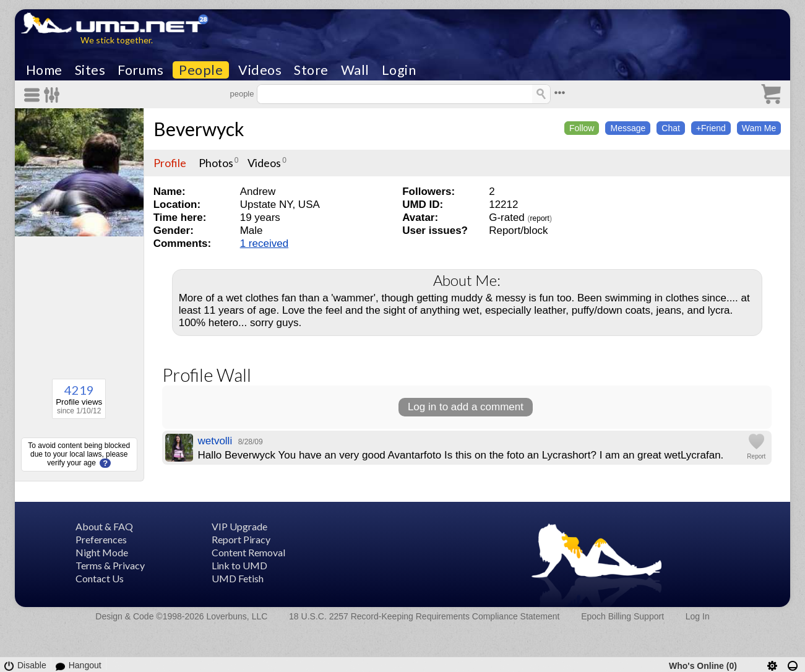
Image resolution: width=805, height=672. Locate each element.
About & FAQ (104, 526)
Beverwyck (199, 129)
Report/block (518, 230)
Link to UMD (239, 565)
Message (628, 128)
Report (756, 456)
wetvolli (215, 441)
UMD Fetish (238, 578)
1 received (264, 243)
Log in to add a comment (466, 407)
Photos (216, 163)
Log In (698, 616)
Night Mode (102, 552)
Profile (170, 163)
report (540, 218)
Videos (260, 70)
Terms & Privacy (110, 565)
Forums (140, 70)
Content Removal (248, 552)
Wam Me (759, 128)
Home (44, 70)
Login (399, 70)
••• (559, 93)
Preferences (101, 539)
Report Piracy (241, 539)
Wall (355, 70)
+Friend (711, 128)
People (201, 70)
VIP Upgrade (239, 526)
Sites (90, 70)
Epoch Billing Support (622, 616)
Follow (582, 128)
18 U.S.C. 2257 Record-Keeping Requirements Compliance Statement (424, 616)
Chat (671, 128)
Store (311, 70)
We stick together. (117, 40)
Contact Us (100, 578)
